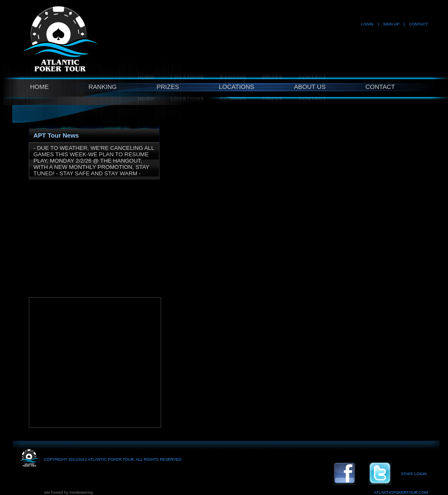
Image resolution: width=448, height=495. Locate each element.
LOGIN (367, 24)
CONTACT (418, 24)
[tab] (94, 133)
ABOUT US (310, 87)
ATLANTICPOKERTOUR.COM (401, 492)
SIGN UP (391, 24)
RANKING (103, 87)
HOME (39, 87)
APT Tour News (56, 136)
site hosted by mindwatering (69, 492)
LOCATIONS (237, 87)
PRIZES (168, 87)
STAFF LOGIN (414, 474)
